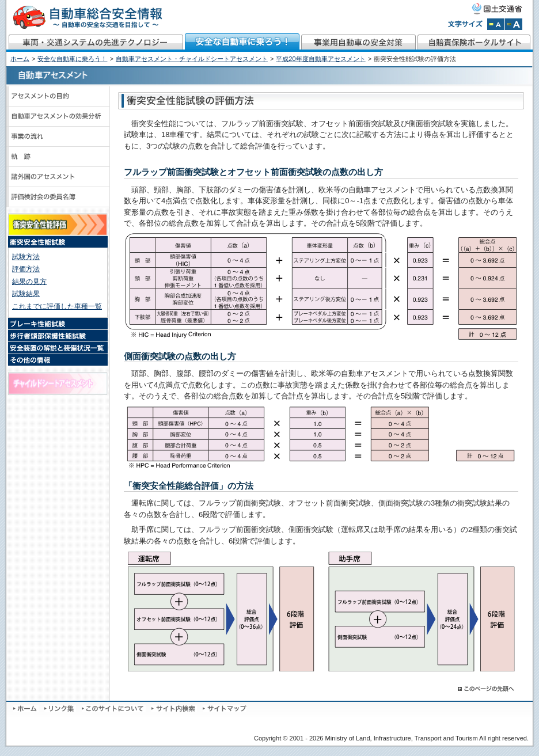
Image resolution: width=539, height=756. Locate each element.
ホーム (20, 59)
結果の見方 (29, 282)
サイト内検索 (174, 709)
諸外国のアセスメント (58, 177)
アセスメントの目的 (58, 96)
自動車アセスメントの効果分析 (58, 117)
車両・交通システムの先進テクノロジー (95, 43)
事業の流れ (58, 137)
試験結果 (26, 294)
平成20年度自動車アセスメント (320, 59)
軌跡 (58, 157)
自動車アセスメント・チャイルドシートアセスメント (192, 59)
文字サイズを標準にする (496, 24)
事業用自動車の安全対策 (359, 43)
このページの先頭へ (487, 689)
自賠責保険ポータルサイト (475, 43)
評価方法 (26, 269)
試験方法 (26, 257)
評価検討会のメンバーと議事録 (58, 197)
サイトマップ (225, 709)
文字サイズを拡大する (514, 24)
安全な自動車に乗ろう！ (242, 43)
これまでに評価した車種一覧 (57, 306)
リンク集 (60, 709)
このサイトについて (114, 709)
